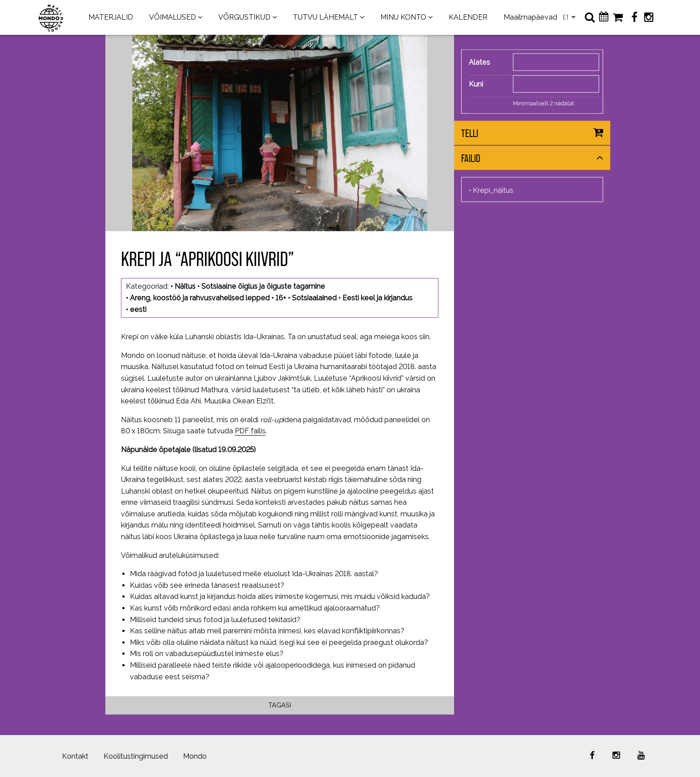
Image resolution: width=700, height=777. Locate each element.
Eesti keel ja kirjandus (377, 298)
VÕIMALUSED (173, 17)
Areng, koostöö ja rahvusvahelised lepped (200, 298)
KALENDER (468, 17)
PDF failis (250, 431)
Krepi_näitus (493, 190)
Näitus (185, 286)
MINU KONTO (403, 17)
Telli (470, 133)
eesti (138, 310)
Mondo (195, 756)
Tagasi (280, 705)
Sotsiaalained (314, 298)
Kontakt (75, 756)
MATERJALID (111, 17)
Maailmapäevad (530, 17)
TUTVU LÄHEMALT (325, 17)
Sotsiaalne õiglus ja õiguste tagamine (263, 286)
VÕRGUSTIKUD (244, 17)
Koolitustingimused (136, 756)
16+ (281, 298)
